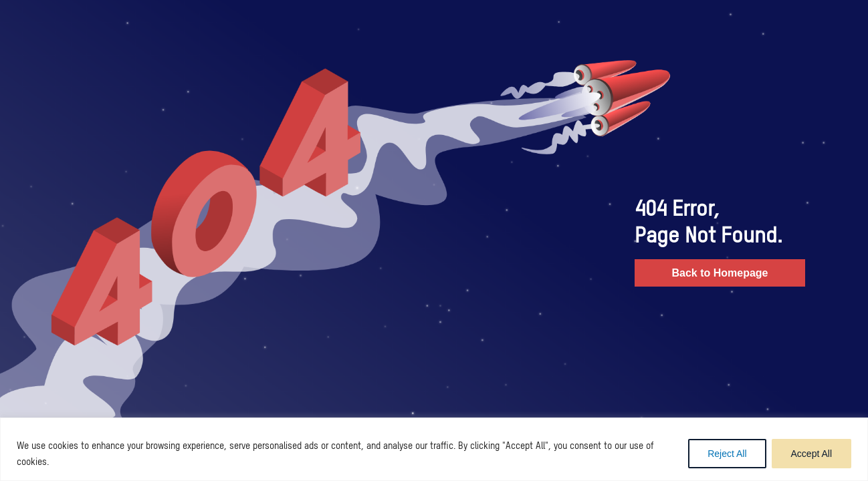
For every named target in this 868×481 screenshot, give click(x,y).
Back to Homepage (720, 273)
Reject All (727, 454)
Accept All (811, 454)
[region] (434, 449)
